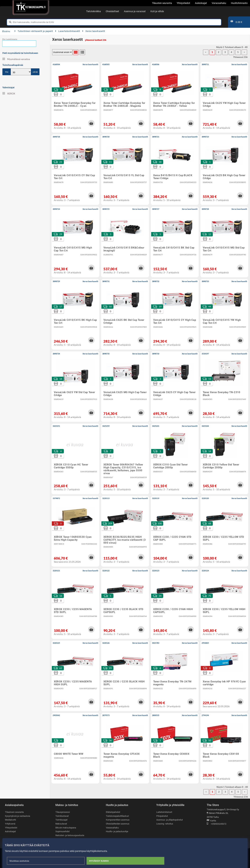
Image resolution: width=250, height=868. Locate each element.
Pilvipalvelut (162, 816)
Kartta (211, 821)
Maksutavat (61, 824)
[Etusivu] (31, 7)
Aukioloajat (10, 831)
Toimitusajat (61, 820)
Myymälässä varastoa (16, 59)
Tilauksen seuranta (14, 812)
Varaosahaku (112, 828)
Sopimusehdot (62, 831)
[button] (91, 123)
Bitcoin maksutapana (66, 828)
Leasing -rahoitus (165, 824)
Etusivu (6, 31)
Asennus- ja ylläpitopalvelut (170, 820)
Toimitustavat (62, 816)
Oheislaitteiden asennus (118, 824)
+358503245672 (217, 824)
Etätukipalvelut (113, 812)
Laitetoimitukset (164, 812)
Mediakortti (10, 820)
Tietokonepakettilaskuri (117, 816)
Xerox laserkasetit (94, 31)
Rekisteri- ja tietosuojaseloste (70, 835)
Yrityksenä (10, 824)
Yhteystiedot (11, 828)
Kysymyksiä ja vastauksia (18, 816)
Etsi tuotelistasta (10, 39)
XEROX (9, 93)
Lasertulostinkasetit (68, 31)
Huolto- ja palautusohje (117, 831)
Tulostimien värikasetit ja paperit (34, 31)
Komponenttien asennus (118, 820)
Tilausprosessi (63, 812)
